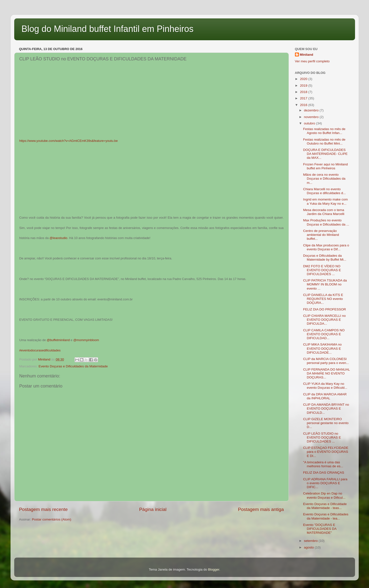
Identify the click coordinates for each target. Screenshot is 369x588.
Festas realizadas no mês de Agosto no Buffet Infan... (324, 131)
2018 (304, 92)
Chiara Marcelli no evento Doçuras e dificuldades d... (324, 191)
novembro (312, 117)
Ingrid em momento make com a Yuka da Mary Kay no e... (325, 201)
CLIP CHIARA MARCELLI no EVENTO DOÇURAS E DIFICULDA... (324, 320)
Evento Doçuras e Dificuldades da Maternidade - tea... (326, 516)
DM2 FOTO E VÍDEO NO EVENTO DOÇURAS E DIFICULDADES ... (322, 270)
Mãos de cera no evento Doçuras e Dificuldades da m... (324, 179)
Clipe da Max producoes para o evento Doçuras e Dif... (326, 247)
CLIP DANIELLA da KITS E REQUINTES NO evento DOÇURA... (323, 299)
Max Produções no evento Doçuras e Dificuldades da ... (326, 222)
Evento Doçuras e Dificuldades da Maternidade (73, 366)
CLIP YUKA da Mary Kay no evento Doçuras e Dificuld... (325, 386)
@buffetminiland (58, 340)
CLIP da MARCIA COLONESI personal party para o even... (326, 361)
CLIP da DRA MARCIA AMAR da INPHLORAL (325, 396)
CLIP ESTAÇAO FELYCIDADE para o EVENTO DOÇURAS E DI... (326, 452)
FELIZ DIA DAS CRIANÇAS (324, 473)
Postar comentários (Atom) (52, 519)
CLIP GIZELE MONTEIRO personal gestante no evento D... (326, 423)
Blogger (214, 569)
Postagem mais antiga (261, 509)
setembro (311, 541)
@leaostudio (58, 238)
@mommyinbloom (86, 340)
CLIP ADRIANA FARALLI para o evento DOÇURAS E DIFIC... (325, 483)
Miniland (307, 55)
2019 (304, 86)
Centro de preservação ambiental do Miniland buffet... (321, 235)
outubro (310, 123)
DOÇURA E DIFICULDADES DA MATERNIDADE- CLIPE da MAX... (325, 154)
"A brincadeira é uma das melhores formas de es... (323, 464)
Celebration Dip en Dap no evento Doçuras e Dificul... (324, 495)
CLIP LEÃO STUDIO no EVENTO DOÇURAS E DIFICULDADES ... (322, 437)
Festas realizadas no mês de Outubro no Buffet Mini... (324, 141)
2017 (304, 98)
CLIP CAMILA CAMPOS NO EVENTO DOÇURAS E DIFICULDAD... (324, 334)
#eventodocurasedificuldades (40, 350)
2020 (304, 79)
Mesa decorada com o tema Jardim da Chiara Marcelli (324, 212)
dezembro (312, 110)
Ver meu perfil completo (312, 61)
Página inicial (153, 509)
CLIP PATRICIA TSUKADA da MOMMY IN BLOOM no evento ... (325, 284)
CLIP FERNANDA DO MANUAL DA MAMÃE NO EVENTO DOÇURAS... (326, 373)
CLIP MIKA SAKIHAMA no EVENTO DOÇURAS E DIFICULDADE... (322, 348)
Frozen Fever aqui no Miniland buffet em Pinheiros (325, 166)
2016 (304, 105)
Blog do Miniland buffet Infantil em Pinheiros (108, 29)
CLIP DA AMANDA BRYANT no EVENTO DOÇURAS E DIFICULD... (326, 408)
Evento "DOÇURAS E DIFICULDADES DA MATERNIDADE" (320, 529)
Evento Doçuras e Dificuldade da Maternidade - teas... (325, 506)
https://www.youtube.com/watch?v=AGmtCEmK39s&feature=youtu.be (69, 141)
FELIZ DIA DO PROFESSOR (324, 309)
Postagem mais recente (43, 509)
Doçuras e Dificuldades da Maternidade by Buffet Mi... (325, 258)
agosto (309, 547)
